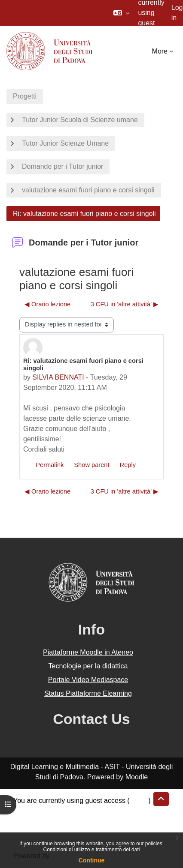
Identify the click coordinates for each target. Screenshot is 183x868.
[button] (121, 13)
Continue (92, 860)
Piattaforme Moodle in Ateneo (88, 652)
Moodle (137, 777)
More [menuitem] (160, 51)
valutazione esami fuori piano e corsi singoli (88, 190)
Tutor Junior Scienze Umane (65, 143)
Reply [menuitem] (128, 465)
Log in (177, 13)
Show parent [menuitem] (91, 465)
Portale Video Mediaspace (88, 680)
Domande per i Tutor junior (63, 166)
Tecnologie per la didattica (88, 666)
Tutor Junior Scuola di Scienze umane (80, 120)
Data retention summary (50, 811)
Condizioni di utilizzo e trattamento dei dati (92, 850)
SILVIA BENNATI (58, 377)
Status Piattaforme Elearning (88, 693)
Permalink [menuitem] (50, 465)
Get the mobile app (42, 831)
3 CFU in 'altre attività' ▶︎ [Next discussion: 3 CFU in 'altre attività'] (125, 304)
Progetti (25, 96)
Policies (25, 821)
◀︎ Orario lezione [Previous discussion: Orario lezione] (47, 304)
